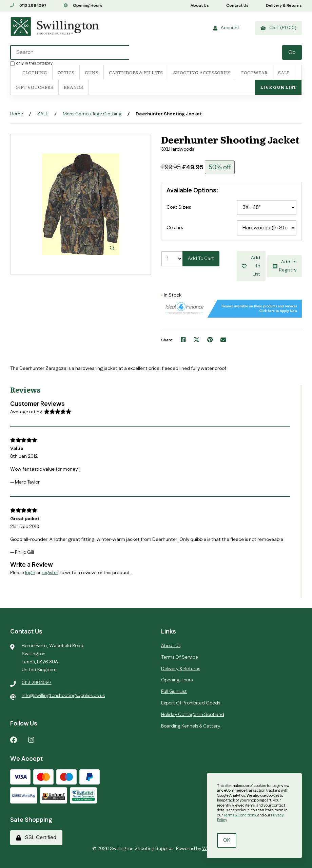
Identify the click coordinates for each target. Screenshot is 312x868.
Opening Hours (83, 6)
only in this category (31, 63)
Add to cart (201, 259)
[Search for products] (147, 52)
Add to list (251, 266)
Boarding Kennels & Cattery (191, 726)
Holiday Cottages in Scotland (193, 715)
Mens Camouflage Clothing (92, 114)
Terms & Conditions (240, 815)
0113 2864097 (28, 6)
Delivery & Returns (284, 6)
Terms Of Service (180, 657)
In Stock (171, 295)
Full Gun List (174, 692)
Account (226, 28)
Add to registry (285, 266)
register (50, 573)
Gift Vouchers (34, 87)
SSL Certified (36, 838)
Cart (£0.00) (278, 28)
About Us (200, 6)
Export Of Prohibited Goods (191, 703)
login (30, 573)
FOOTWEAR (254, 72)
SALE (284, 72)
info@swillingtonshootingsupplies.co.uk (63, 696)
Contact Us (237, 6)
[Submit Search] (292, 52)
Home (17, 114)
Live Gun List (278, 87)
